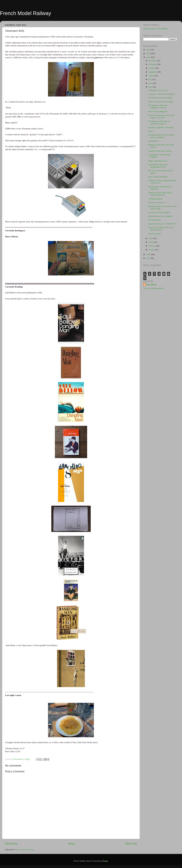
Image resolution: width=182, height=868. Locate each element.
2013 (148, 57)
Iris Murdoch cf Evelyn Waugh (160, 98)
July (150, 79)
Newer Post (11, 844)
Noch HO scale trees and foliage (161, 102)
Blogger (105, 861)
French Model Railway (26, 13)
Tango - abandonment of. (158, 161)
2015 (148, 50)
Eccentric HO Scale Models (159, 212)
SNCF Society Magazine (158, 111)
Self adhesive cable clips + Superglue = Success (158, 106)
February (152, 246)
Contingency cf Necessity (158, 90)
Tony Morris (151, 285)
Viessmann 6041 (155, 220)
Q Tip (150, 131)
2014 (148, 53)
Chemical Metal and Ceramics (160, 151)
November (153, 64)
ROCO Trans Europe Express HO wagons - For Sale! (161, 116)
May (151, 87)
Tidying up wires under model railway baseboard (160, 194)
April (151, 238)
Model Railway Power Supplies (160, 216)
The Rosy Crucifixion (157, 203)
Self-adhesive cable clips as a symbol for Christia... (160, 122)
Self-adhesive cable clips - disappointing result (158, 166)
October (152, 68)
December (153, 61)
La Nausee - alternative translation (162, 94)
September (153, 72)
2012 (148, 254)
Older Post (131, 844)
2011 (148, 258)
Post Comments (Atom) (25, 850)
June (151, 83)
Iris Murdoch (153, 141)
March (151, 242)
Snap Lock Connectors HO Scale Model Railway (161, 229)
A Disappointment (155, 199)
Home (72, 844)
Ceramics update (155, 234)
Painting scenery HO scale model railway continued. (161, 136)
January (152, 250)
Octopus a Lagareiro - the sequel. (161, 127)
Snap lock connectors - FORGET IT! (163, 224)
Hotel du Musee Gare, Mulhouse (156, 29)
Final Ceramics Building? (158, 177)
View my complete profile (153, 288)
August (152, 76)
